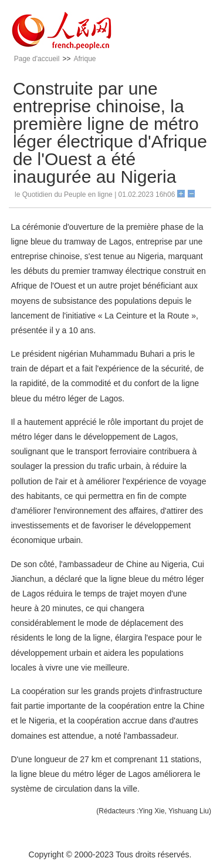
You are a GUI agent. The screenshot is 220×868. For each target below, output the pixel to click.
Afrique (84, 59)
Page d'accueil (37, 59)
